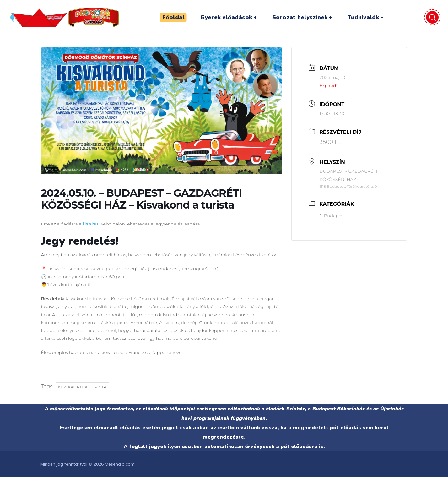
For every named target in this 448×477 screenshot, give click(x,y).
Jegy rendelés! (80, 241)
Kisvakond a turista (82, 387)
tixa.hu (90, 224)
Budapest (332, 216)
